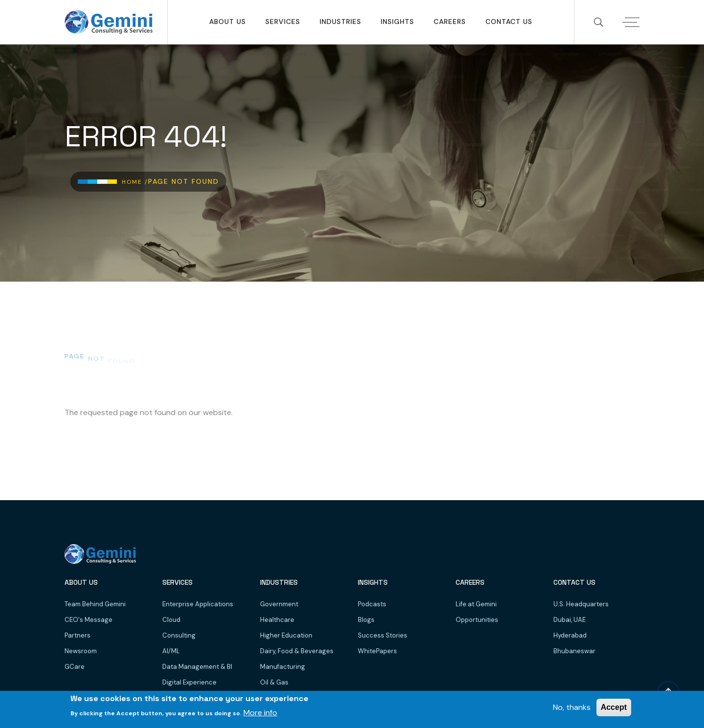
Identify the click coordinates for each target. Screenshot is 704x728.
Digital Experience (189, 682)
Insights (397, 22)
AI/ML (171, 651)
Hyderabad (570, 635)
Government (279, 604)
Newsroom (81, 651)
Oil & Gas (274, 682)
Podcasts (372, 604)
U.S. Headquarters (581, 604)
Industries (341, 22)
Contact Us (509, 22)
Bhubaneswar (574, 651)
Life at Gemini (476, 604)
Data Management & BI (197, 667)
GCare (75, 667)
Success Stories (383, 635)
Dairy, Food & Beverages (297, 651)
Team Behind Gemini (95, 604)
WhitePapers (377, 651)
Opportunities (477, 620)
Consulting (179, 635)
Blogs (366, 620)
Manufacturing (283, 667)
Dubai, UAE (570, 620)
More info (260, 713)
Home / (135, 182)
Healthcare (277, 620)
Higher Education (286, 635)
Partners (77, 635)
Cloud (171, 620)
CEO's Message (88, 620)
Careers (450, 22)
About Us (228, 22)
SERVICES (283, 22)
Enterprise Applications (198, 604)
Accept (614, 707)
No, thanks (572, 707)
